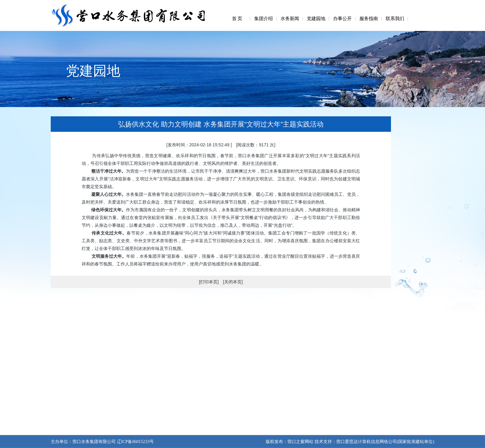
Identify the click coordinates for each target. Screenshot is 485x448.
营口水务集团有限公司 (94, 442)
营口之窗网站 (300, 442)
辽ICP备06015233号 (135, 442)
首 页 (237, 19)
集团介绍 (264, 19)
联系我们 (395, 19)
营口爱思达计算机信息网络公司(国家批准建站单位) (385, 442)
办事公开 (342, 19)
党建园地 (316, 19)
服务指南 (369, 19)
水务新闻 (290, 19)
